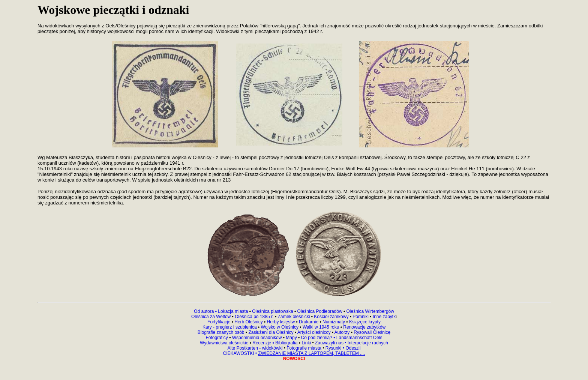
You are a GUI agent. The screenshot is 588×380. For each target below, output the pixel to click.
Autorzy (342, 332)
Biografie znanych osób (222, 332)
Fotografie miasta (304, 348)
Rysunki (334, 348)
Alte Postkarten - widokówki (256, 348)
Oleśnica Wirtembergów (370, 311)
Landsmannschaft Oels (358, 338)
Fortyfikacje (220, 322)
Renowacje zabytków (364, 327)
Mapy (291, 338)
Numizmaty (334, 322)
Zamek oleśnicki (294, 317)
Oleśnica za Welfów (211, 317)
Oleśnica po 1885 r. (254, 317)
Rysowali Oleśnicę (371, 332)
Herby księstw (281, 322)
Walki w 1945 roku (322, 327)
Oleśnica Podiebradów (320, 311)
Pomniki (361, 317)
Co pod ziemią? (317, 338)
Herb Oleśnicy (249, 322)
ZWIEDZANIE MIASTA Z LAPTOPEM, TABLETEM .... (311, 353)
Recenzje (263, 343)
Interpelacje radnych (368, 343)
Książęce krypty (365, 322)
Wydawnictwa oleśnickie (225, 343)
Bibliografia (286, 343)
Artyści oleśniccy (315, 332)
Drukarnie (309, 322)
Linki (306, 343)
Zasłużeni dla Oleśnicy (271, 332)
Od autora (206, 311)
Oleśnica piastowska (272, 311)
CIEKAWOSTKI (239, 353)
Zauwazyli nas (330, 343)
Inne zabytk (384, 317)
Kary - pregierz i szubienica (230, 327)
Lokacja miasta (233, 311)
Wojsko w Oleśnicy (280, 327)
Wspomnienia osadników (258, 338)
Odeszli (353, 348)
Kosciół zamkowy (331, 317)
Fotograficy (217, 338)
